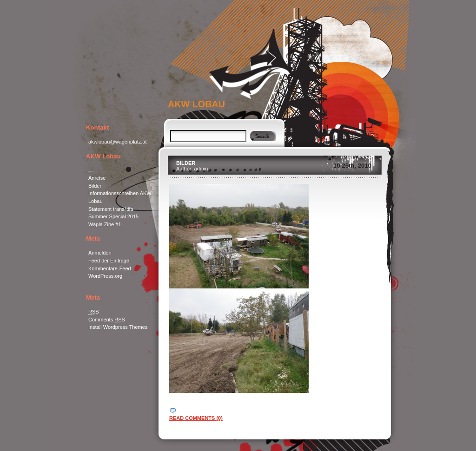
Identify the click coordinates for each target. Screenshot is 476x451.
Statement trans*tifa (111, 209)
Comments (107, 320)
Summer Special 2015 (113, 216)
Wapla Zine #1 (105, 224)
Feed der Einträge (109, 261)
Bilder (95, 186)
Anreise (97, 178)
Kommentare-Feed (110, 268)
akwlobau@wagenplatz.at (118, 142)
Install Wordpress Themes (118, 327)
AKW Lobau (196, 104)
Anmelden (100, 253)
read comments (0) (196, 418)
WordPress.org (105, 276)
